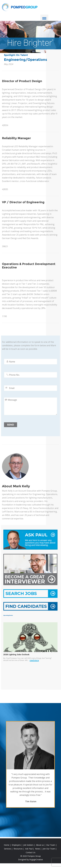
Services (8, 849)
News (38, 849)
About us (40, 845)
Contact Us (31, 852)
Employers (16, 845)
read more (34, 660)
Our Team (51, 845)
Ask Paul (29, 849)
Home (7, 845)
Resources (18, 849)
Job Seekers (28, 845)
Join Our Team (49, 849)
